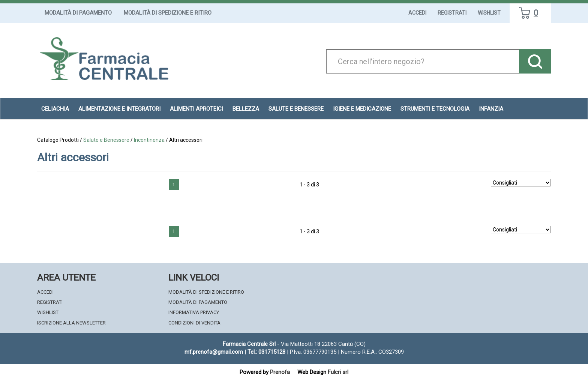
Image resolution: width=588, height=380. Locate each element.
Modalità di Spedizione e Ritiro (168, 13)
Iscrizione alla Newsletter (71, 323)
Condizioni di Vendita (194, 323)
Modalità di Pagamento (78, 13)
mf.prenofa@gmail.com (214, 352)
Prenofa (280, 372)
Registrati (452, 13)
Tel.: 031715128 (266, 352)
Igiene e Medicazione (362, 109)
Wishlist (489, 13)
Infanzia (491, 109)
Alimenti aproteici (196, 109)
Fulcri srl (338, 372)
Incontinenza (149, 140)
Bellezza (246, 109)
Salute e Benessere (296, 109)
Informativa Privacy (194, 312)
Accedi (417, 13)
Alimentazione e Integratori (119, 109)
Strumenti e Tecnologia (435, 109)
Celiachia (55, 109)
